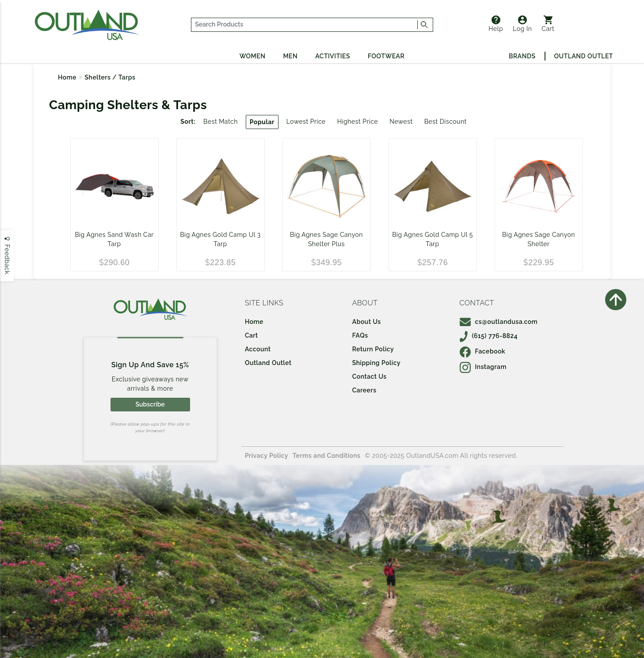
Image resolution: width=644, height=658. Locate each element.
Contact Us (370, 377)
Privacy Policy (267, 456)
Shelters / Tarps (110, 77)
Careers (364, 390)
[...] (305, 25)
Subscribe (150, 404)
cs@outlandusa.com (499, 322)
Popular (262, 122)
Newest (401, 122)
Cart (548, 24)
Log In (522, 24)
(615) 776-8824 (489, 336)
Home (67, 77)
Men (290, 56)
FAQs (360, 335)
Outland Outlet (584, 56)
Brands (522, 56)
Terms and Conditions (327, 456)
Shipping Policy (376, 363)
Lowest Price (306, 122)
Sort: (188, 122)
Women (253, 56)
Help (496, 24)
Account (258, 349)
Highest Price (358, 122)
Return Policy (373, 349)
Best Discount (446, 122)
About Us (367, 322)
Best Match (221, 122)
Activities (333, 56)
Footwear (386, 56)
